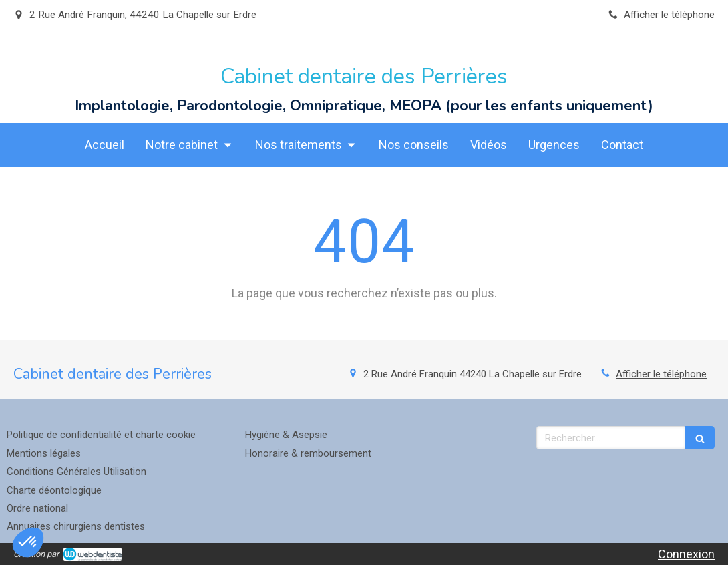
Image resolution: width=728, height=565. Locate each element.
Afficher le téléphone (669, 15)
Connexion (686, 554)
